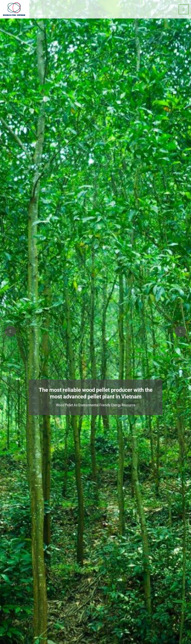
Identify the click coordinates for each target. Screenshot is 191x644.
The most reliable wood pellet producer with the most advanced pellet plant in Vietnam (96, 390)
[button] (181, 331)
